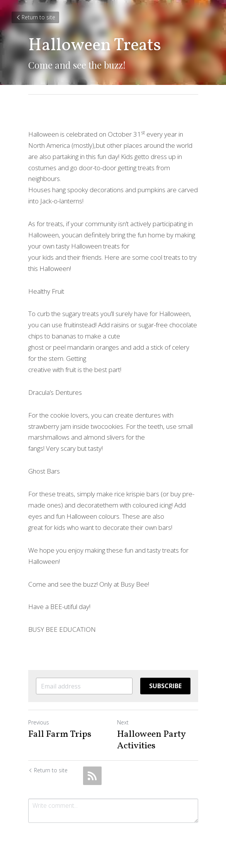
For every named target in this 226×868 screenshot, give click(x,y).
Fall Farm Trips (60, 734)
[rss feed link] (92, 776)
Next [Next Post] (123, 722)
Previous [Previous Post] (39, 722)
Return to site (35, 17)
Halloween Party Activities (151, 740)
